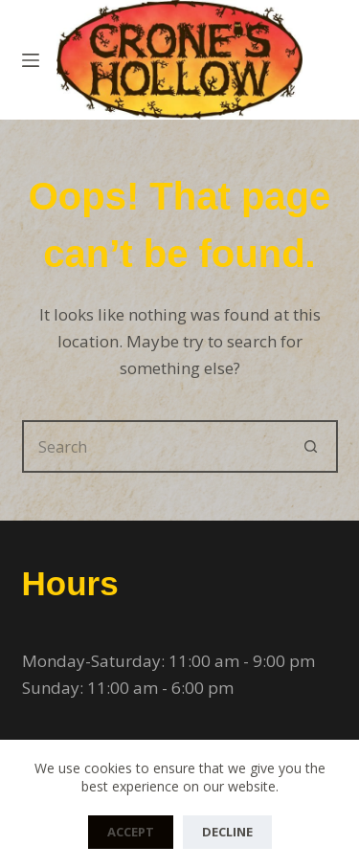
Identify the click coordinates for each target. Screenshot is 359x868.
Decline (227, 832)
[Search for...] (154, 446)
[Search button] (312, 446)
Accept (131, 832)
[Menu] (31, 60)
